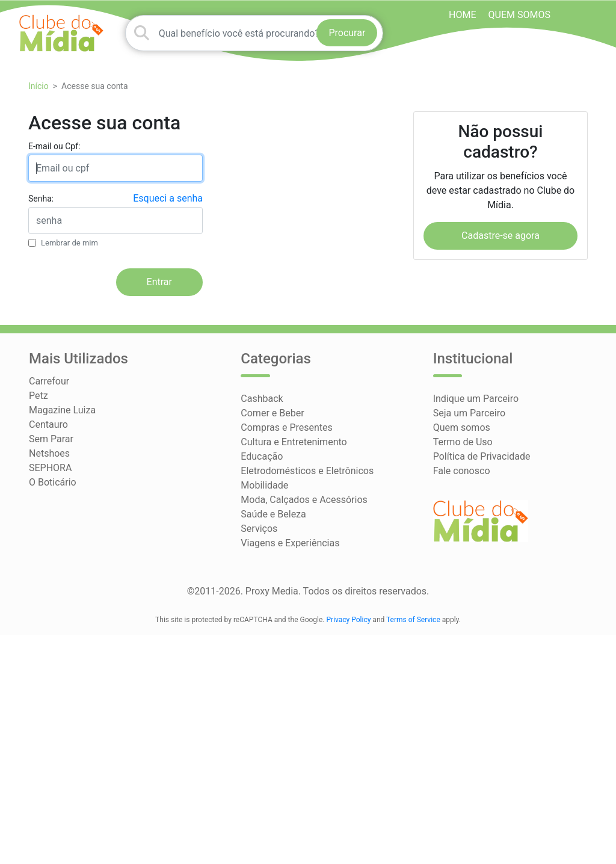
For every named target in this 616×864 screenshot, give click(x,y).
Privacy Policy (349, 620)
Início (38, 86)
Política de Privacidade (482, 456)
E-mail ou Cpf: (54, 146)
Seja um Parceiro (469, 413)
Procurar (347, 33)
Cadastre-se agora (500, 236)
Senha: (41, 199)
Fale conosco (462, 471)
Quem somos (519, 15)
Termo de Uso (463, 442)
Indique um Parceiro (476, 399)
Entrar (159, 282)
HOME (462, 15)
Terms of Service (413, 620)
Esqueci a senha (168, 198)
